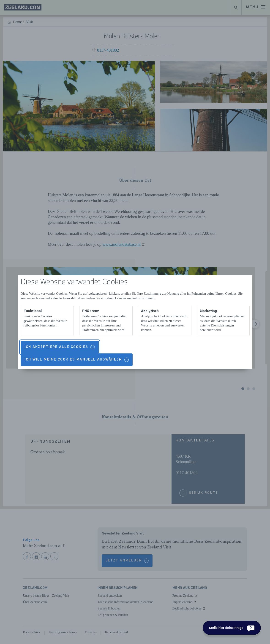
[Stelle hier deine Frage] (232, 628)
